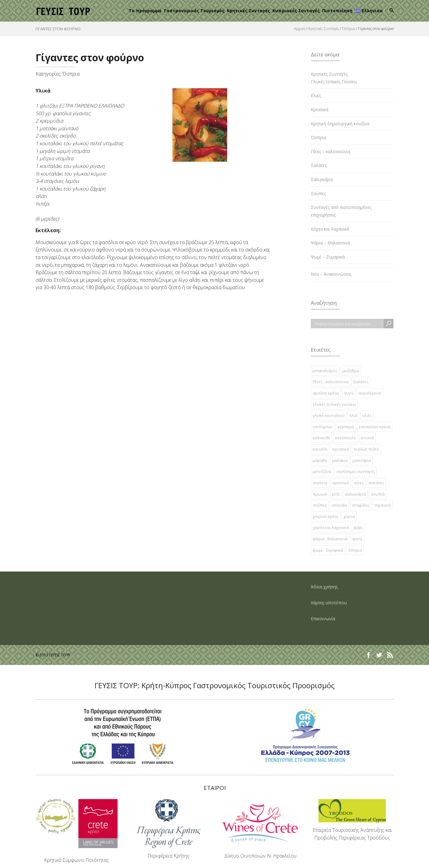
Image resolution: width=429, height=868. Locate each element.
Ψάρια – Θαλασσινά (330, 243)
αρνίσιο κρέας (326, 393)
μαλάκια (340, 460)
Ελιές (316, 95)
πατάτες (376, 483)
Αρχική (300, 29)
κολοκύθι (321, 438)
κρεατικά (341, 449)
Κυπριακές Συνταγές (296, 11)
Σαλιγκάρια (322, 179)
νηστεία (320, 483)
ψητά (357, 539)
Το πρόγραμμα (145, 11)
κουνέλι (320, 449)
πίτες (359, 483)
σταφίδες (361, 505)
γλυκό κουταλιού (329, 415)
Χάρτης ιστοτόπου (329, 603)
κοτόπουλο (346, 438)
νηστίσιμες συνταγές (356, 471)
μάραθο (320, 460)
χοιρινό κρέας (326, 516)
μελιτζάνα (322, 471)
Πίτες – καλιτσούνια (331, 151)
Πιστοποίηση (337, 11)
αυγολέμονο (370, 393)
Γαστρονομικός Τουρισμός (194, 11)
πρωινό (320, 494)
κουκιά (367, 438)
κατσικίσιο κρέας (375, 427)
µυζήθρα (351, 371)
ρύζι (336, 494)
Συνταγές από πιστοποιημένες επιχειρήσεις (341, 211)
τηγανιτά (382, 505)
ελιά (353, 415)
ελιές (367, 415)
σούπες (320, 505)
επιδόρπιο (323, 427)
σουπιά (378, 494)
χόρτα (349, 516)
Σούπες (318, 193)
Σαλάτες (319, 165)
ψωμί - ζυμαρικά (328, 550)
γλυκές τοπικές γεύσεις (334, 404)
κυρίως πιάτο (367, 449)
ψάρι (358, 527)
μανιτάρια (362, 460)
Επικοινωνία (323, 619)
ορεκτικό (341, 483)
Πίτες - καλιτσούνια (331, 382)
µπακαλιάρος (325, 371)
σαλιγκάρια (355, 494)
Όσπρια (348, 29)
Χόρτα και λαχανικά (330, 229)
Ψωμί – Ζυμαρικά (328, 257)
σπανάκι (339, 505)
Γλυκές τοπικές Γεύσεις (334, 82)
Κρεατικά (320, 109)
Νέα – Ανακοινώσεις (331, 274)
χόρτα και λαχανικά (331, 527)
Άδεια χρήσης (324, 587)
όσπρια (355, 550)
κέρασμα (346, 427)
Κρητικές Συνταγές (248, 11)
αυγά (349, 393)
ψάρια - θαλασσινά (330, 539)
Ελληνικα (369, 11)
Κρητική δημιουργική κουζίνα (340, 124)
